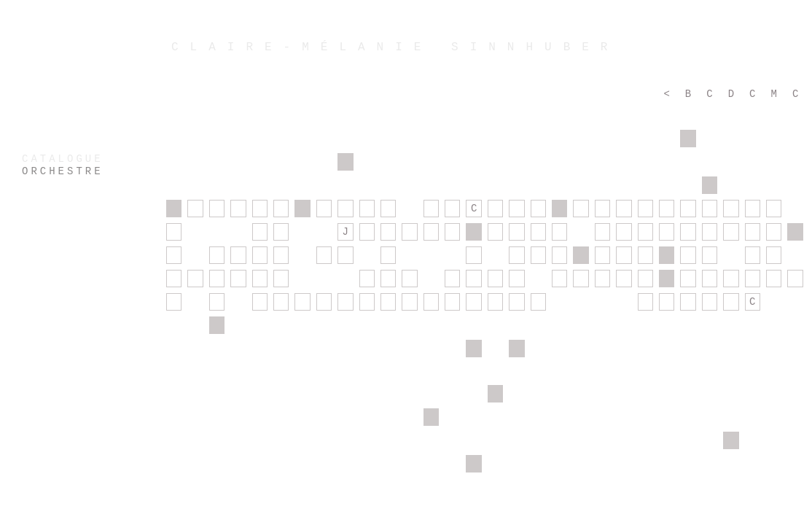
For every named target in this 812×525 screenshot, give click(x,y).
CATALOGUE (63, 159)
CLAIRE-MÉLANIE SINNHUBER (395, 47)
